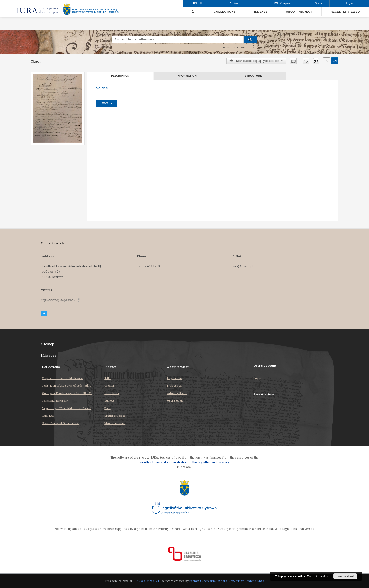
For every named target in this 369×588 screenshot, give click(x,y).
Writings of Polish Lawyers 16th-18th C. (67, 393)
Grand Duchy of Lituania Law (60, 423)
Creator (109, 386)
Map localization (115, 423)
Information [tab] (187, 76)
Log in (257, 378)
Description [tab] (120, 76)
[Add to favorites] (306, 61)
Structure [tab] (253, 76)
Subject (109, 401)
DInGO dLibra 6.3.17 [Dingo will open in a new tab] (147, 581)
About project (299, 12)
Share (319, 3)
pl (326, 61)
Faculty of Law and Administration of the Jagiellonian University (184, 462)
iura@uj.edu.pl (243, 266)
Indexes (261, 12)
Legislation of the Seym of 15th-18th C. (67, 386)
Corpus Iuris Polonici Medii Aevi (62, 378)
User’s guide (175, 401)
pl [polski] (201, 3)
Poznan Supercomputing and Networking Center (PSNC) (227, 581)
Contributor (112, 393)
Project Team (176, 386)
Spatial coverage (115, 416)
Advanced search (235, 48)
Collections (225, 12)
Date (107, 408)
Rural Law (48, 416)
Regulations (175, 378)
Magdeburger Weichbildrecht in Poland (66, 408)
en (335, 61)
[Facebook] (44, 314)
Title (108, 378)
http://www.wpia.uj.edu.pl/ (61, 300)
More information (317, 576)
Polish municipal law (55, 401)
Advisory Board (177, 393)
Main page (49, 356)
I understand (345, 576)
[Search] (250, 39)
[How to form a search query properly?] (254, 48)
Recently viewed (345, 12)
